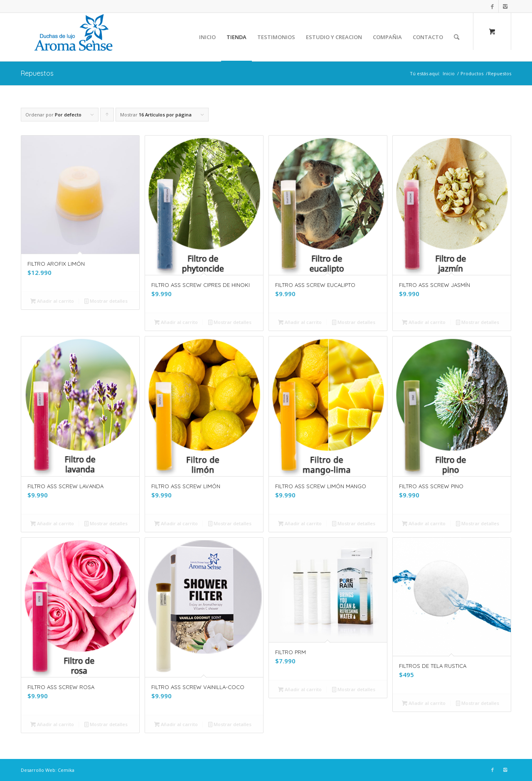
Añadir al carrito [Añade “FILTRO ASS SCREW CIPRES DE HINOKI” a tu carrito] (176, 322)
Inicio (449, 73)
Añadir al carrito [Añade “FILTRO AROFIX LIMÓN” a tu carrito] (52, 301)
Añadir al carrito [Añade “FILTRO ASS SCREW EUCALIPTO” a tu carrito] (300, 322)
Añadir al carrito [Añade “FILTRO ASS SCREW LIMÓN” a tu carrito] (176, 523)
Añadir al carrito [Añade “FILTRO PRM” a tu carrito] (300, 689)
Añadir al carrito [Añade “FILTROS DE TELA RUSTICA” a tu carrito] (424, 703)
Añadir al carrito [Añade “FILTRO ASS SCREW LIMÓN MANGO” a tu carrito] (300, 523)
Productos (472, 73)
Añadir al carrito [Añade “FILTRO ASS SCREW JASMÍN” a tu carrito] (424, 322)
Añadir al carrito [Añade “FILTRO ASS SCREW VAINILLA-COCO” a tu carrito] (176, 724)
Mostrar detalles (106, 301)
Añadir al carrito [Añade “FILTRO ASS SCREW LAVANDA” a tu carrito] (52, 523)
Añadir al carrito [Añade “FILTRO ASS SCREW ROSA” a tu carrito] (52, 724)
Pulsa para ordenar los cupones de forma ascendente (107, 116)
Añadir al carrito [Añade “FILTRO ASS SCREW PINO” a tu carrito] (424, 523)
